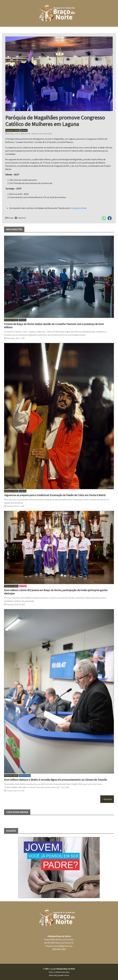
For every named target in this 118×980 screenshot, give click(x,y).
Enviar (9, 218)
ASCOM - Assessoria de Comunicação (38, 134)
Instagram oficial (78, 208)
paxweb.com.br (63, 975)
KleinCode (53, 975)
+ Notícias (107, 799)
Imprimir (20, 218)
